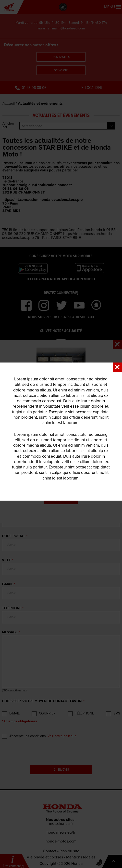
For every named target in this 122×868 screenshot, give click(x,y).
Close (117, 367)
